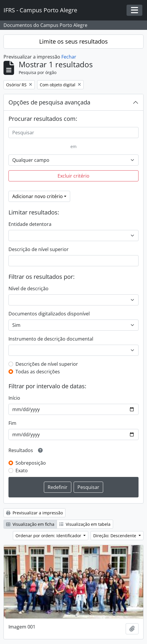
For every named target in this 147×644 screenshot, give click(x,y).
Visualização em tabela (85, 524)
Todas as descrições (38, 372)
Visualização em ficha (30, 524)
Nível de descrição (28, 288)
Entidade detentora (30, 224)
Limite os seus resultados (73, 41)
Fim (12, 423)
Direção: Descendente (115, 536)
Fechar (69, 57)
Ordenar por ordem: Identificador (49, 536)
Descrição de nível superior (39, 249)
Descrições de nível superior (47, 364)
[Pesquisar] (73, 133)
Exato (22, 470)
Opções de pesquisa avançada (49, 102)
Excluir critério (73, 176)
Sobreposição (31, 463)
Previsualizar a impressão (34, 513)
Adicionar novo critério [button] (38, 196)
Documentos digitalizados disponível (49, 314)
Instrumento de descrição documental (51, 339)
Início (14, 398)
